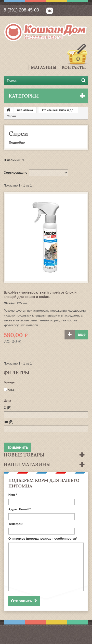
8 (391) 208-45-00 (21, 10)
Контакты (74, 67)
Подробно (17, 143)
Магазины (44, 67)
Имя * (13, 495)
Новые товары (24, 455)
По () (9, 422)
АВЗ (11, 390)
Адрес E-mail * (20, 509)
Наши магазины (27, 464)
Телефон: (16, 524)
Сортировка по (15, 173)
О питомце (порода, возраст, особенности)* (43, 539)
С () (8, 408)
